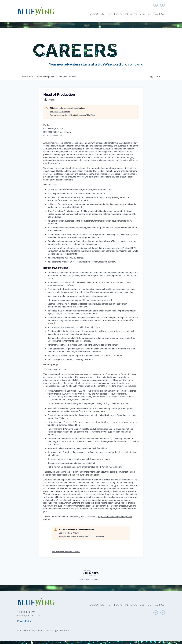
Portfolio (115, 14)
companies (46, 77)
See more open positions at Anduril (66, 552)
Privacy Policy (24, 621)
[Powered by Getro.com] (91, 573)
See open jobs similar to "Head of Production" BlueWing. (73, 115)
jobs (27, 77)
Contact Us (156, 14)
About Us (97, 14)
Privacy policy (84, 579)
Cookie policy (96, 579)
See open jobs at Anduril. (60, 112)
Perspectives (135, 14)
